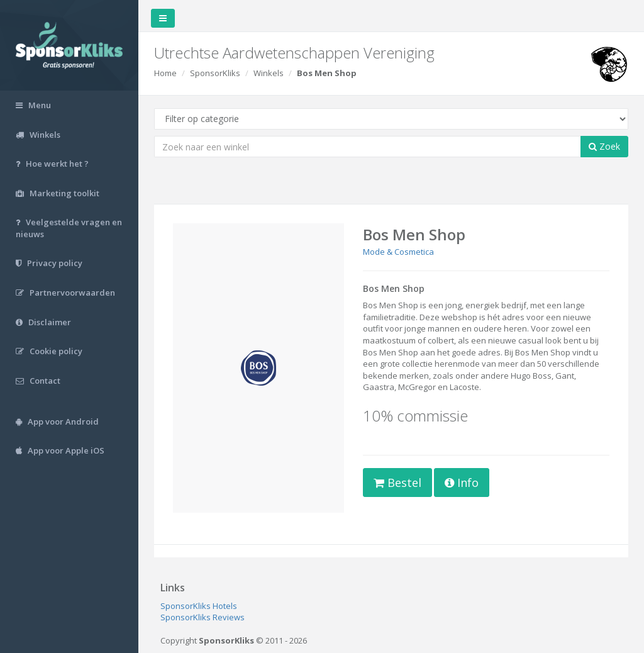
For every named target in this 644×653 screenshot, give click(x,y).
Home (165, 73)
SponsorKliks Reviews (203, 617)
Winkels (269, 73)
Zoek (604, 146)
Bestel (397, 483)
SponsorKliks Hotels (199, 606)
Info (462, 483)
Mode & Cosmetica (398, 252)
